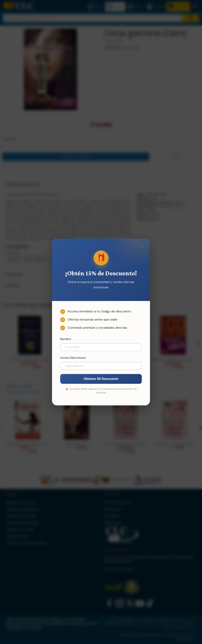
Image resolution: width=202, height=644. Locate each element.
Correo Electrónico (73, 358)
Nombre (66, 339)
